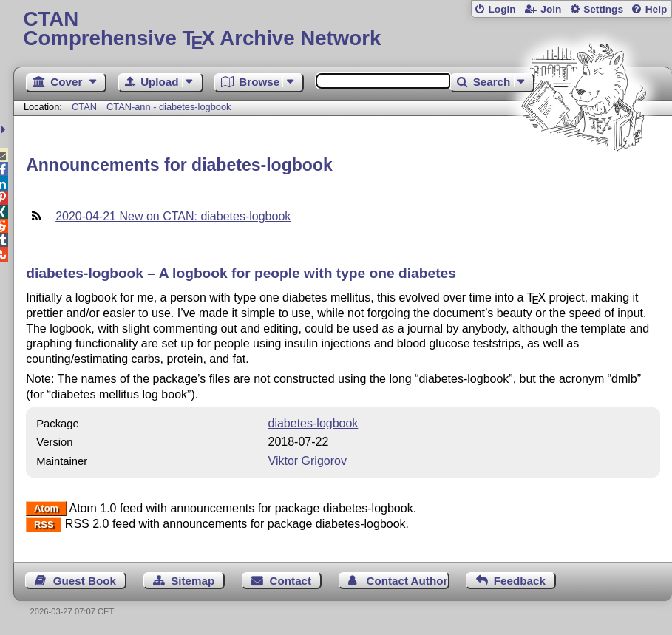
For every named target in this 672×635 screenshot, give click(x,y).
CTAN (84, 107)
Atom (46, 509)
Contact (291, 581)
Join (551, 9)
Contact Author (407, 581)
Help (656, 9)
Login (502, 9)
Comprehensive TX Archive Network (343, 29)
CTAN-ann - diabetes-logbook (169, 107)
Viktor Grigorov (308, 461)
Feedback (520, 581)
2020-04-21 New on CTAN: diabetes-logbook (173, 216)
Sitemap (193, 581)
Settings (603, 9)
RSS (44, 524)
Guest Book (85, 581)
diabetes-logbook (313, 423)
